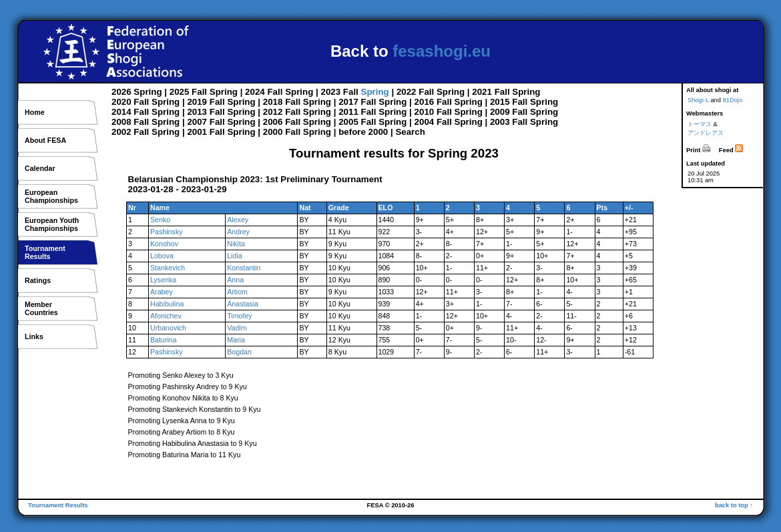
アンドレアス (706, 133)
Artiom (237, 292)
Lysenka (163, 280)
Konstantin (244, 268)
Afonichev (166, 316)
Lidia (235, 256)
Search (410, 132)
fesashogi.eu (442, 51)
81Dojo (733, 100)
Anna (235, 280)
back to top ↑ (734, 505)
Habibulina (167, 304)
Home (35, 112)
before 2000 (363, 132)
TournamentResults (45, 252)
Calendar (40, 168)
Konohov (164, 244)
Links (34, 336)
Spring (148, 92)
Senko (160, 220)
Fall (199, 92)
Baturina (164, 340)
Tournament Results (58, 505)
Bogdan (239, 352)
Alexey (238, 220)
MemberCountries (41, 308)
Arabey (162, 292)
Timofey (240, 316)
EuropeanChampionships (51, 196)
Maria (236, 340)
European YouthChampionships (52, 224)
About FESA (45, 140)
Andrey (238, 232)
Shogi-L (698, 100)
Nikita (236, 244)
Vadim (237, 328)
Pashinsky (167, 232)
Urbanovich (168, 328)
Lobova (162, 256)
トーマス (700, 124)
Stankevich (168, 268)
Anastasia (243, 304)
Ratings (38, 280)
